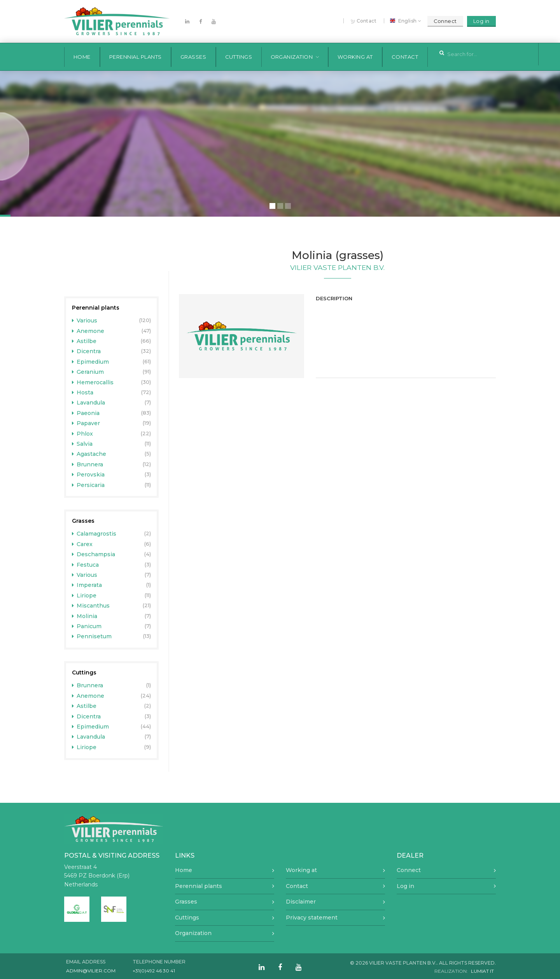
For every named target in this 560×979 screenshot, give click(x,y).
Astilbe (84, 341)
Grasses (193, 57)
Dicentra (87, 351)
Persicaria (88, 485)
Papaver (86, 423)
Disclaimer (301, 902)
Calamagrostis (94, 534)
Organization (292, 57)
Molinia (85, 616)
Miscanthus (91, 606)
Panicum (87, 626)
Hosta (83, 392)
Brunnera (88, 464)
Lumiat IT (482, 971)
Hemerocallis (93, 382)
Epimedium (91, 362)
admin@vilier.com (91, 971)
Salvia (82, 444)
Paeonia (86, 413)
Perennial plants (136, 57)
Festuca (86, 565)
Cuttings (239, 57)
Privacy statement (312, 918)
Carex (82, 544)
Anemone (88, 331)
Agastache (89, 454)
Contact (364, 21)
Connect (445, 21)
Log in (481, 21)
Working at (355, 57)
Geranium (88, 372)
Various (85, 320)
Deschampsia (94, 554)
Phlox (83, 434)
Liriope (84, 595)
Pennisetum (92, 636)
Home (82, 57)
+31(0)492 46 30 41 (154, 971)
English (404, 21)
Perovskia (88, 475)
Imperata (87, 585)
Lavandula (89, 403)
